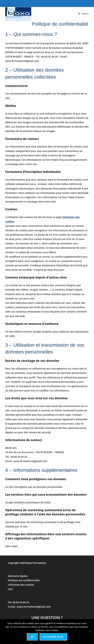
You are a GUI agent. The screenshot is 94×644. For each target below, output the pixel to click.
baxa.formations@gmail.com (34, 607)
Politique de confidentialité (24, 580)
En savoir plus (53, 637)
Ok (32, 637)
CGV (10, 589)
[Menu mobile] (84, 14)
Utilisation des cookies (21, 585)
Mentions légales (18, 576)
